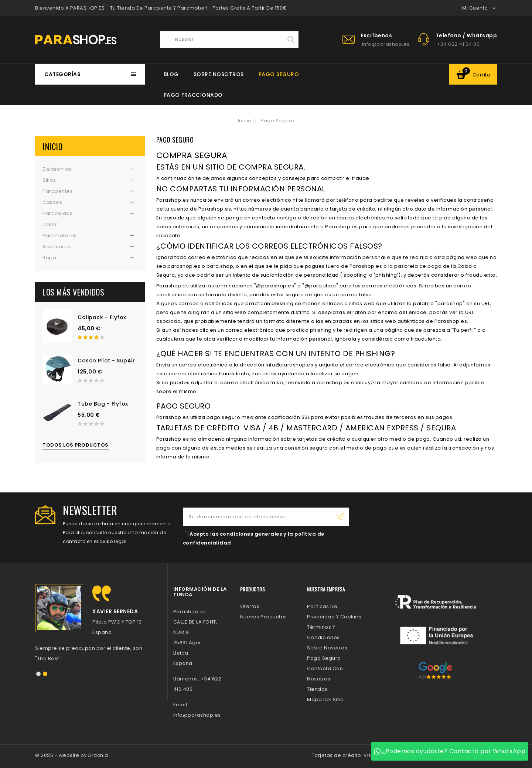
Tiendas (317, 689)
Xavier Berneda (115, 611)
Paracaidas (57, 213)
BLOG (171, 74)
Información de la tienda (200, 592)
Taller (50, 224)
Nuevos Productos (264, 617)
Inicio (52, 146)
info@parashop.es (386, 44)
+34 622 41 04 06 (458, 44)
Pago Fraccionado (193, 95)
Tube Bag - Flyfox (103, 404)
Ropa (49, 258)
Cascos (52, 202)
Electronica (57, 169)
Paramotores (60, 235)
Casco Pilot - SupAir (106, 361)
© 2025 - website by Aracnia (72, 755)
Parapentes (58, 191)
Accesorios (57, 247)
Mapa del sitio (325, 699)
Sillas (49, 180)
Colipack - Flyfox (102, 317)
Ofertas (250, 606)
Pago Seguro (279, 74)
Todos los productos (76, 445)
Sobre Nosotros (219, 74)
